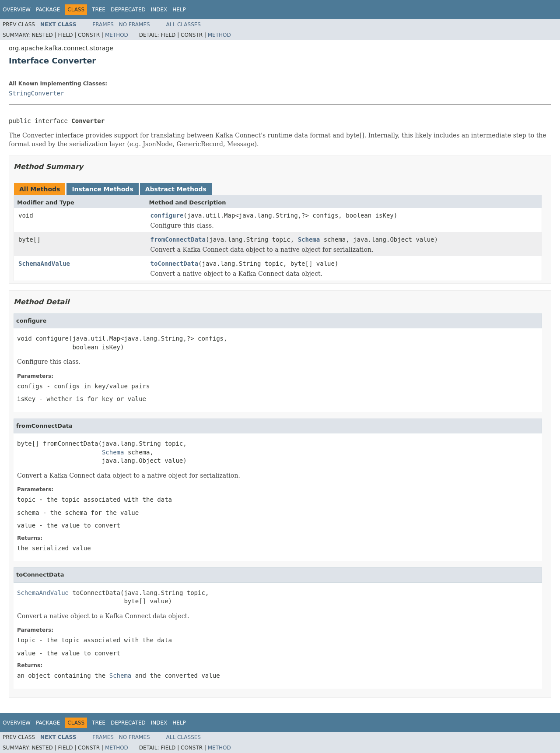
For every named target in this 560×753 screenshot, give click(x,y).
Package (48, 10)
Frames (103, 25)
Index (159, 10)
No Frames (135, 25)
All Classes (184, 25)
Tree (99, 10)
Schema (309, 239)
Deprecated (128, 10)
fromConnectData (178, 239)
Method (117, 35)
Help (179, 10)
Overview (17, 10)
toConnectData (175, 264)
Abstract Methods (176, 189)
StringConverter (36, 93)
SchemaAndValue (44, 264)
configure (167, 215)
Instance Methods (102, 189)
